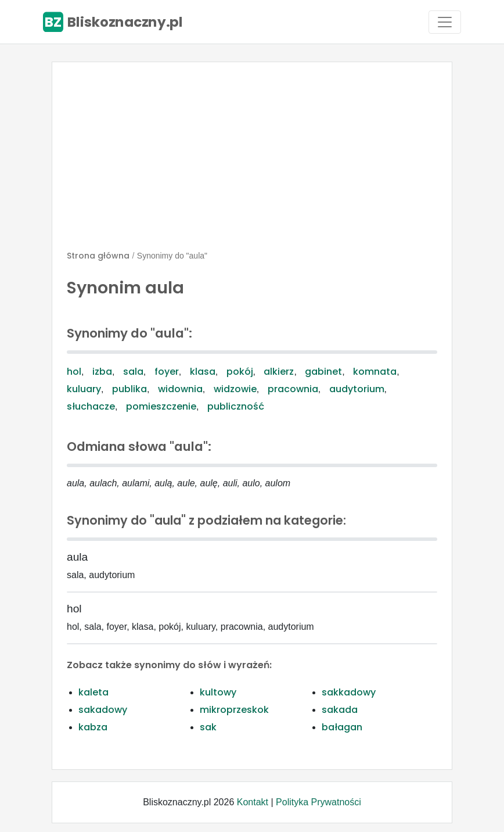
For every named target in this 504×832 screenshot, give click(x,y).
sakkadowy (349, 692)
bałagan (342, 727)
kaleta (93, 692)
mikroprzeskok (234, 710)
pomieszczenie (161, 406)
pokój (240, 372)
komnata (375, 372)
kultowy (218, 692)
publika (129, 389)
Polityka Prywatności (318, 802)
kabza (93, 727)
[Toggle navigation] (445, 22)
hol (74, 372)
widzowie (235, 389)
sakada (340, 710)
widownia (180, 389)
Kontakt (253, 802)
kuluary (84, 389)
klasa (203, 372)
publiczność (236, 406)
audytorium (357, 389)
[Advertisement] (252, 161)
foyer (167, 372)
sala (133, 372)
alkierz (279, 372)
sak (208, 727)
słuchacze (91, 406)
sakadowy (103, 710)
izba (102, 372)
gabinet (323, 372)
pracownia (293, 389)
